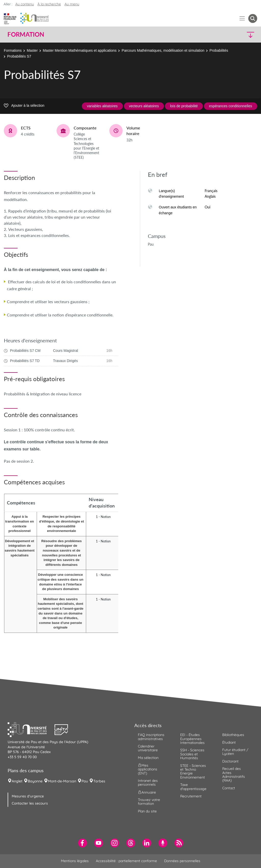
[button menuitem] (253, 18)
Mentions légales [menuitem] (75, 861)
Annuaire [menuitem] (147, 792)
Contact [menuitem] (229, 788)
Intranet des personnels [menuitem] (148, 783)
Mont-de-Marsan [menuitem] (62, 781)
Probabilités (219, 50)
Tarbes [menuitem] (99, 781)
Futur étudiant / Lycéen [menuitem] (235, 752)
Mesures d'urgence (28, 796)
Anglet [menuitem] (17, 781)
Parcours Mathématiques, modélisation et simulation (163, 50)
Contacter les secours (30, 803)
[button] (227, 35)
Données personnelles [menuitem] (182, 861)
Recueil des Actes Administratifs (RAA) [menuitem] (234, 774)
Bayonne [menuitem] (35, 781)
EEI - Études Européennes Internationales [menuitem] (192, 739)
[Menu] (242, 18)
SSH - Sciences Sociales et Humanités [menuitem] (192, 754)
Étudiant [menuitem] (229, 742)
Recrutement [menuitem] (191, 796)
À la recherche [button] (49, 4)
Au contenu (25, 4)
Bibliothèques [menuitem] (233, 735)
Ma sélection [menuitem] (148, 758)
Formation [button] (26, 34)
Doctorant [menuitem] (230, 761)
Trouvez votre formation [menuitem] (149, 802)
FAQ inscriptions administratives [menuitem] (151, 737)
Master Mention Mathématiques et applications (80, 50)
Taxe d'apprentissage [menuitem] (193, 787)
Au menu (72, 4)
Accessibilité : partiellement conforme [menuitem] (126, 861)
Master (32, 50)
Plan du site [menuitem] (147, 811)
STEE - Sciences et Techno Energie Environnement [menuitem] (193, 771)
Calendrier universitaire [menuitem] (148, 748)
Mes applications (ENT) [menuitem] (148, 769)
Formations (13, 50)
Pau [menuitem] (85, 781)
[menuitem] (82, 843)
